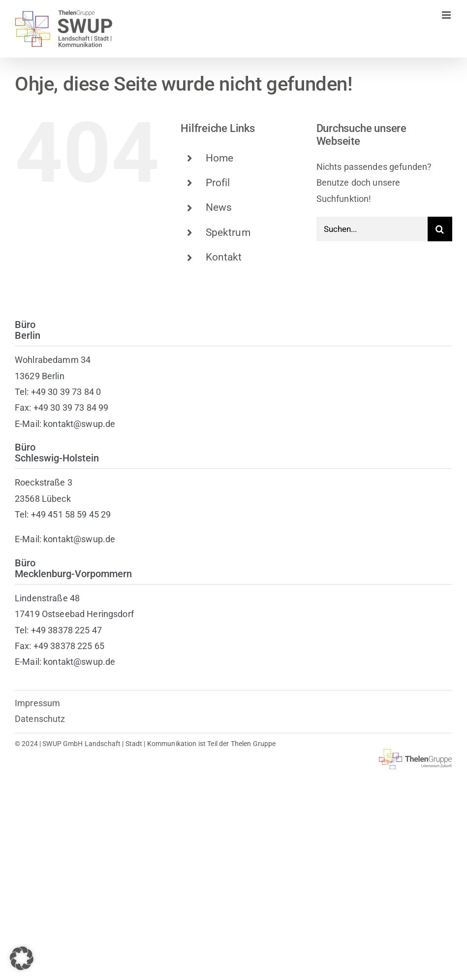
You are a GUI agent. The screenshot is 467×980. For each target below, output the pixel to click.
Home (220, 158)
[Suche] (440, 229)
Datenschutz (40, 719)
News (219, 207)
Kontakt (224, 257)
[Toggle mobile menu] (447, 15)
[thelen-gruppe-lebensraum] (416, 753)
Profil (218, 183)
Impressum (37, 703)
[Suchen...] (372, 229)
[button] (22, 958)
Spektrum (228, 232)
